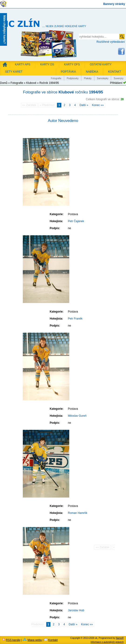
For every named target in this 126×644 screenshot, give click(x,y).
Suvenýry (119, 78)
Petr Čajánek (76, 221)
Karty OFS (72, 64)
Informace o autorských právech (107, 642)
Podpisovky (73, 78)
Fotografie (56, 78)
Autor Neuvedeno (63, 121)
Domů (4, 83)
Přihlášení (116, 83)
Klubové (31, 83)
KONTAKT (115, 72)
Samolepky (103, 78)
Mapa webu (35, 640)
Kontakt (53, 640)
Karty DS (47, 64)
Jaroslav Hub (76, 610)
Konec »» (98, 105)
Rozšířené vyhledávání (111, 42)
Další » (84, 105)
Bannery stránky (114, 4)
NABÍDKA (92, 72)
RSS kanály (13, 640)
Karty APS (23, 64)
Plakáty (88, 78)
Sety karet (14, 72)
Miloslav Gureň (77, 416)
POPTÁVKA (68, 72)
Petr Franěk (75, 319)
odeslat (122, 37)
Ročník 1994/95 (49, 83)
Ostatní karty (101, 64)
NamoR (120, 638)
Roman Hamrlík (78, 513)
